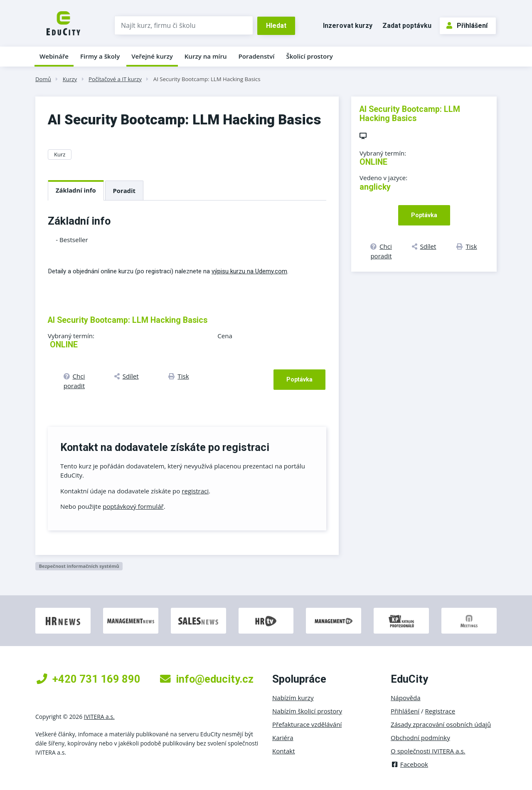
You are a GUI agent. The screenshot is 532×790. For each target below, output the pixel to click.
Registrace (440, 711)
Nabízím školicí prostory (307, 711)
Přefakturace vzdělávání (307, 724)
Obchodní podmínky (420, 738)
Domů (43, 79)
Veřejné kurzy (152, 56)
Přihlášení (467, 26)
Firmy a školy (100, 56)
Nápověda (406, 698)
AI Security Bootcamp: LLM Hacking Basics (207, 79)
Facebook (409, 764)
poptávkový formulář (133, 506)
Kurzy (70, 79)
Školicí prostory (309, 56)
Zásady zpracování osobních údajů (441, 724)
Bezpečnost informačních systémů (79, 566)
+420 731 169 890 (89, 679)
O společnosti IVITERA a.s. (428, 751)
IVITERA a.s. (99, 717)
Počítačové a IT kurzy (115, 79)
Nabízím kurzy (293, 698)
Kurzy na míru (206, 56)
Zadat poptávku (407, 26)
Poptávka (299, 379)
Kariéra (283, 738)
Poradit (124, 191)
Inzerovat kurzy (348, 26)
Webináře (54, 56)
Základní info (76, 190)
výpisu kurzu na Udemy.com (249, 271)
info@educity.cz (207, 679)
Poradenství (257, 56)
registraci (195, 491)
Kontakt (284, 751)
